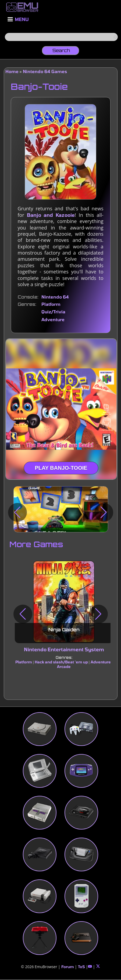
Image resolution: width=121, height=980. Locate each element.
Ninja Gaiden (64, 630)
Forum (68, 967)
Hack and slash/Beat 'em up (61, 662)
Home (12, 71)
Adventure (53, 319)
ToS (81, 967)
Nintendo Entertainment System (64, 649)
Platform (51, 304)
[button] (17, 512)
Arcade (64, 667)
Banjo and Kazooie (51, 215)
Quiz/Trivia (53, 312)
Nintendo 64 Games (45, 71)
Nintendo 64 (55, 297)
